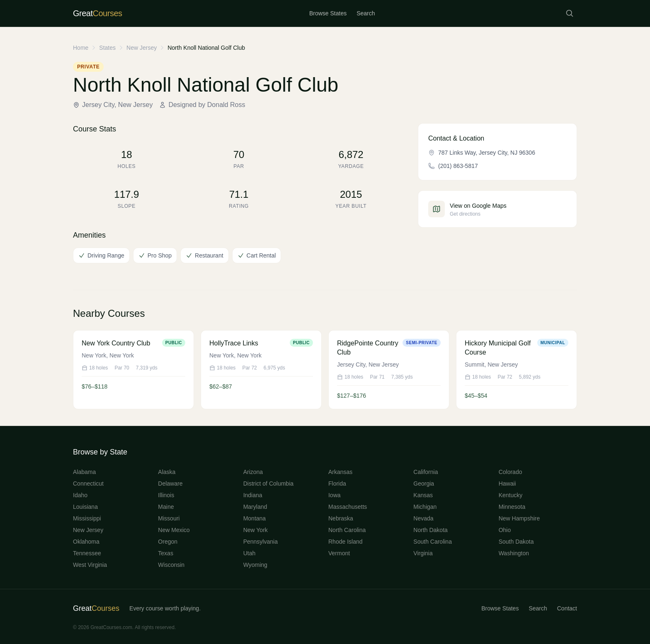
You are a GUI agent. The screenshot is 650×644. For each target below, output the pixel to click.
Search (366, 13)
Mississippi (87, 518)
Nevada (423, 518)
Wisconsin (171, 565)
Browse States (328, 13)
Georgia (424, 484)
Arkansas (340, 472)
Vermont (339, 553)
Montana (255, 518)
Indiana (253, 495)
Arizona (253, 472)
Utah (250, 553)
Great (96, 608)
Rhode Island (346, 542)
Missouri (169, 518)
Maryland (255, 507)
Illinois (166, 495)
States (107, 48)
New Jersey (142, 48)
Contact (567, 608)
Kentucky (511, 495)
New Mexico (174, 530)
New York (256, 530)
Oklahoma (86, 542)
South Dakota (516, 542)
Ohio (505, 530)
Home (81, 48)
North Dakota (430, 530)
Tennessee (87, 553)
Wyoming (255, 565)
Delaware (170, 484)
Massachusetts (348, 507)
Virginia (423, 553)
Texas (166, 553)
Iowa (335, 495)
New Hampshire (519, 518)
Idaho (80, 495)
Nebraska (341, 518)
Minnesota (512, 507)
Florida (337, 484)
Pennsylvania (261, 542)
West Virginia (90, 565)
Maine (166, 507)
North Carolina (347, 530)
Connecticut (88, 484)
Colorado (511, 472)
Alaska (167, 472)
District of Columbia (268, 484)
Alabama (84, 472)
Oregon (168, 542)
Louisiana (85, 507)
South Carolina (433, 542)
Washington (514, 553)
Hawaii (507, 484)
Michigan (425, 507)
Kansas (423, 495)
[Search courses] (570, 13)
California (426, 472)
